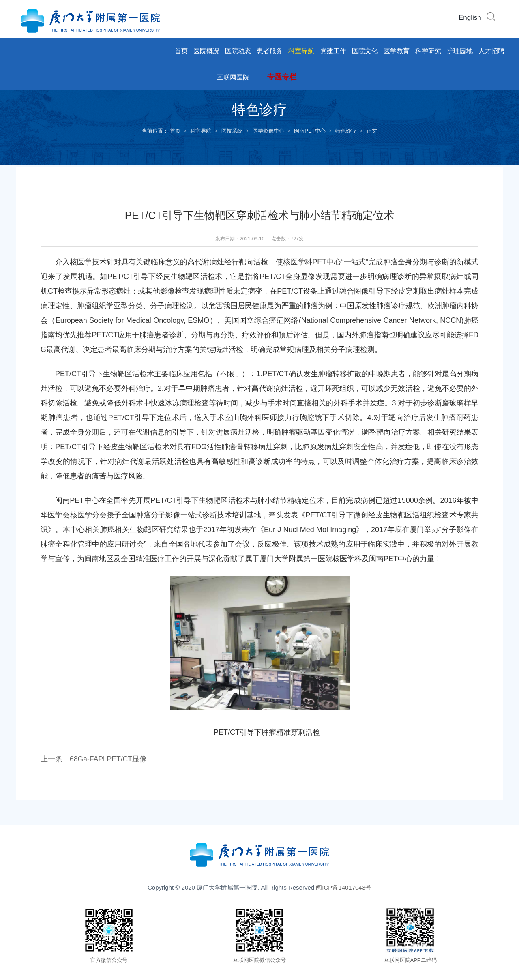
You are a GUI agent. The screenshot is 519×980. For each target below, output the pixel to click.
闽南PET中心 (310, 131)
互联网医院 (233, 77)
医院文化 (365, 51)
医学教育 (397, 51)
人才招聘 (491, 51)
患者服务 (270, 51)
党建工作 (333, 51)
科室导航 (301, 51)
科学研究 (428, 51)
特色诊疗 (346, 131)
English (470, 18)
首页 (181, 51)
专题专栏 (282, 77)
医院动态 (238, 51)
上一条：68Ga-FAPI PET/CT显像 (94, 761)
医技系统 (232, 131)
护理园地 (460, 51)
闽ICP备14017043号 (344, 890)
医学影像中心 (268, 131)
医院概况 (206, 51)
